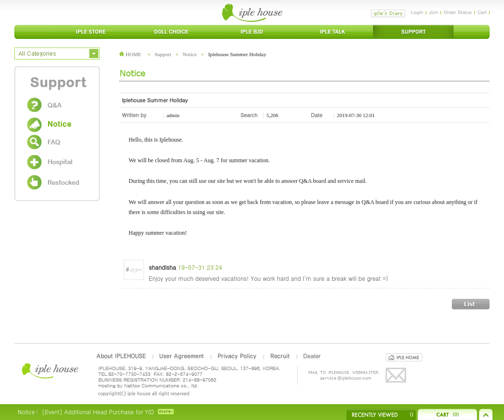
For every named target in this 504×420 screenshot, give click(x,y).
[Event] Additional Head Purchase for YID (98, 412)
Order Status (458, 12)
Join (434, 12)
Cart (482, 12)
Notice (190, 54)
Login (417, 12)
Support (163, 54)
